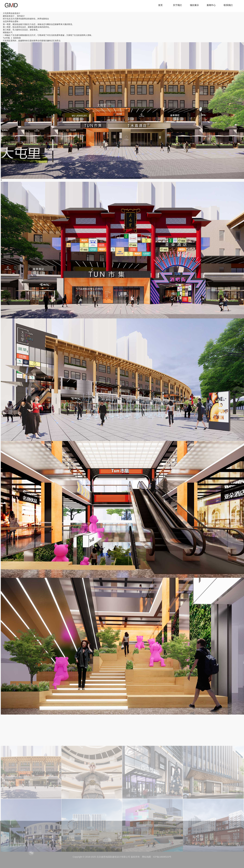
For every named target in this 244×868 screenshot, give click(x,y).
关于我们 (177, 5)
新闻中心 (211, 5)
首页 (160, 5)
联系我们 (228, 5)
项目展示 (194, 5)
